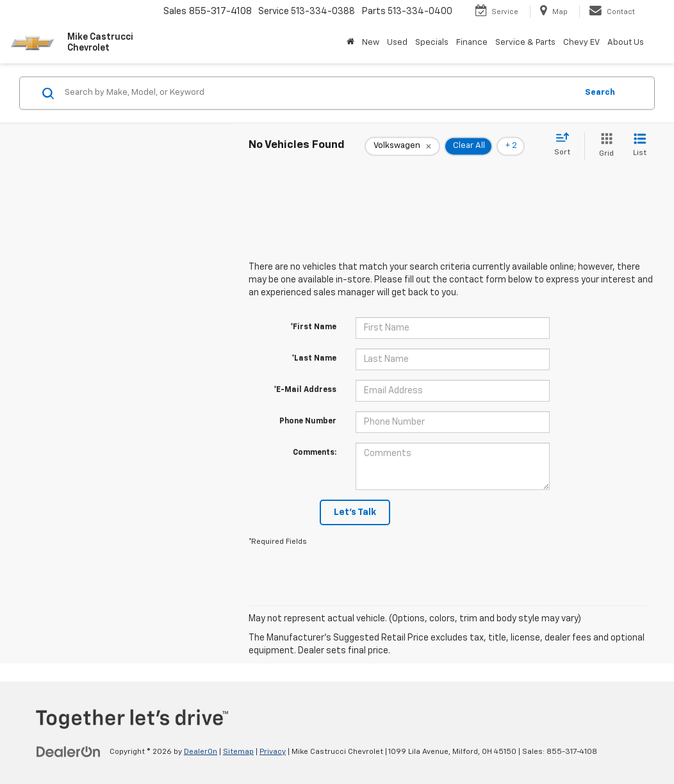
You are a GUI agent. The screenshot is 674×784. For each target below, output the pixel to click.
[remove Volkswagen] (402, 146)
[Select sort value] (566, 145)
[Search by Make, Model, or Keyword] (319, 93)
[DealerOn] (69, 751)
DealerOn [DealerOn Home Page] (201, 752)
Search (600, 93)
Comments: (315, 453)
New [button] (371, 43)
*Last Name (314, 359)
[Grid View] (604, 146)
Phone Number (308, 421)
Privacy (273, 752)
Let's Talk (355, 512)
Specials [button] (432, 43)
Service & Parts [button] (525, 43)
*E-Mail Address (305, 390)
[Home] (350, 43)
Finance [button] (472, 43)
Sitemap (238, 752)
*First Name (313, 327)
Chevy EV (581, 43)
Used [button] (397, 43)
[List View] (640, 146)
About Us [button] (626, 43)
